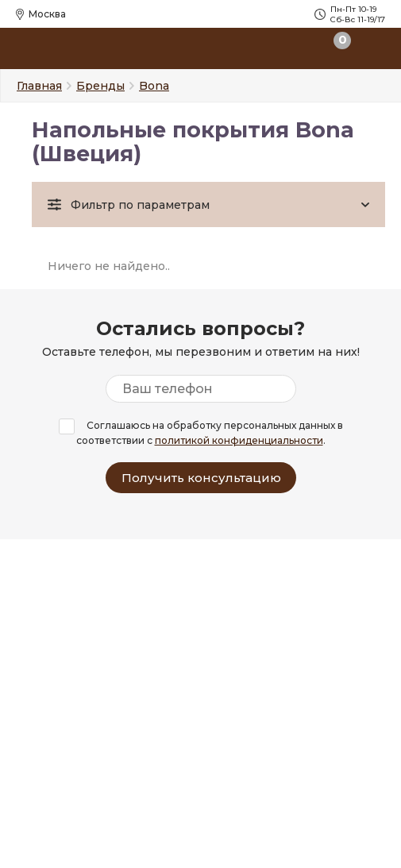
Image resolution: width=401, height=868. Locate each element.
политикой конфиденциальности (239, 440)
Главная (39, 86)
